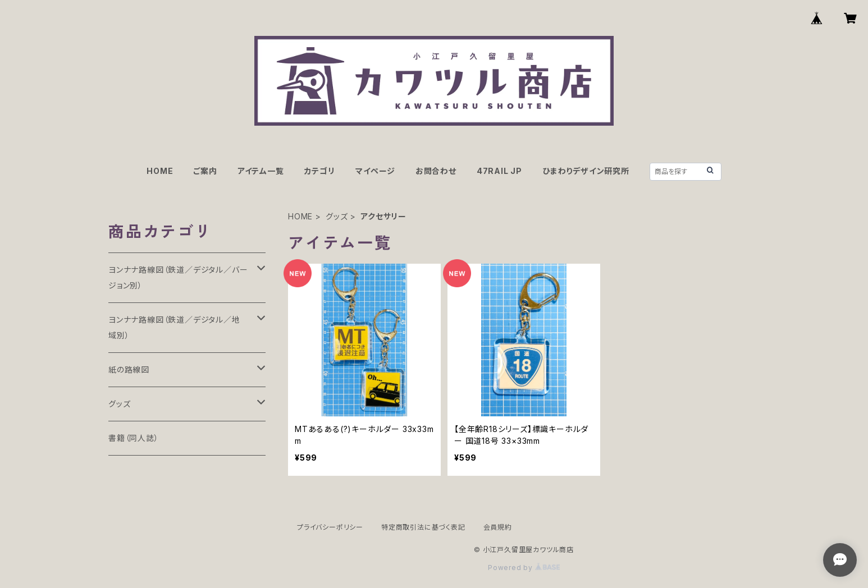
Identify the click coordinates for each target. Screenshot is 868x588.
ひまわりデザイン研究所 (586, 171)
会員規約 (498, 527)
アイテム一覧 (261, 171)
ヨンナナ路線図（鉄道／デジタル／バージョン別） (178, 277)
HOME (160, 171)
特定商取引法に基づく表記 (423, 527)
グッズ (337, 216)
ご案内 (205, 171)
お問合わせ (436, 171)
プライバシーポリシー (330, 527)
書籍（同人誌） (134, 438)
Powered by (524, 568)
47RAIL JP (499, 171)
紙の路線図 (129, 369)
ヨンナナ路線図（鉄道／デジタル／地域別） (174, 327)
